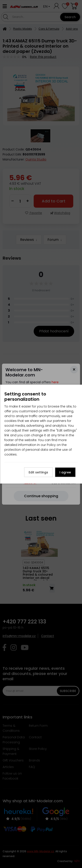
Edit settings (38, 472)
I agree (65, 472)
